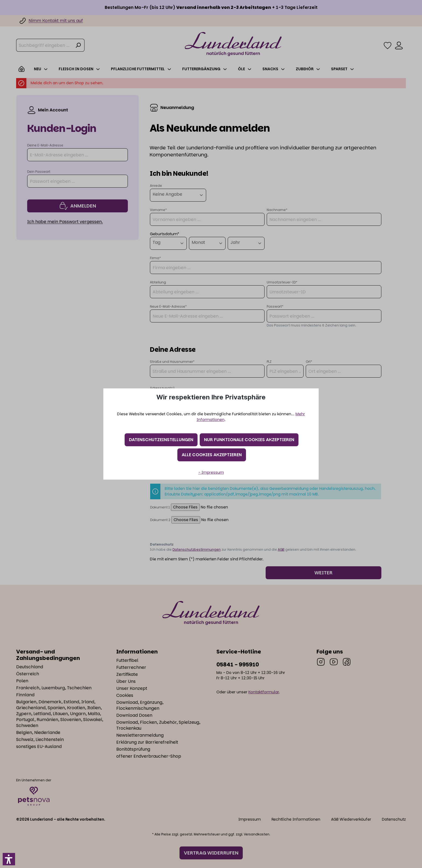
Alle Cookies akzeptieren (212, 455)
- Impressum (211, 472)
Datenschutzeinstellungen (161, 440)
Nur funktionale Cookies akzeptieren (249, 440)
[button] (9, 859)
